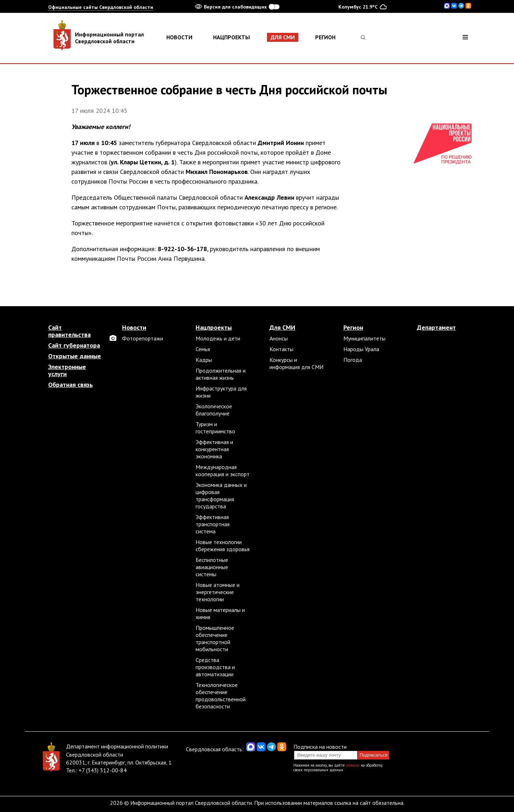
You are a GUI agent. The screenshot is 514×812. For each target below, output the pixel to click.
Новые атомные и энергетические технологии (218, 592)
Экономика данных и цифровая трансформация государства (221, 495)
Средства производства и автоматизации (215, 667)
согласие (353, 765)
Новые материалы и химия (220, 613)
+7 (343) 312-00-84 (103, 770)
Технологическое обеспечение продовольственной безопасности (221, 696)
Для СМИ (283, 37)
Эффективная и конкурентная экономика (214, 449)
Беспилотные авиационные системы (212, 567)
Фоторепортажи (143, 338)
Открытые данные (75, 356)
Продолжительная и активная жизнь (221, 374)
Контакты (281, 349)
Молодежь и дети (218, 338)
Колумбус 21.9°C (362, 6)
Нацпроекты (231, 37)
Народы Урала (361, 349)
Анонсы (279, 338)
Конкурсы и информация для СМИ (296, 363)
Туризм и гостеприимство (215, 428)
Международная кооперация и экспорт (223, 470)
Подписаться (373, 755)
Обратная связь (70, 385)
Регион (325, 37)
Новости (179, 37)
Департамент (436, 328)
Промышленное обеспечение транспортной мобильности (215, 638)
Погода (353, 360)
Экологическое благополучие (214, 410)
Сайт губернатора (74, 345)
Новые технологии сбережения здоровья (223, 546)
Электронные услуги (67, 370)
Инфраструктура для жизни (221, 392)
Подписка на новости (320, 747)
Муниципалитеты (364, 338)
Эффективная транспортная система (213, 524)
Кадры (204, 360)
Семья (203, 349)
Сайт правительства (69, 331)
